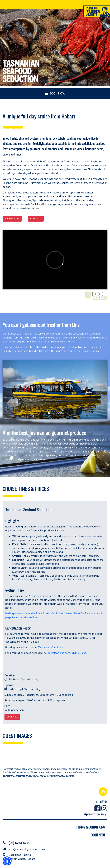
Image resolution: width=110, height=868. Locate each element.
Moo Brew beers (79, 456)
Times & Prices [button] (12, 219)
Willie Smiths (97, 456)
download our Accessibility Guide (67, 653)
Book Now (98, 835)
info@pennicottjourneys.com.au (27, 849)
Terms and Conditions (51, 648)
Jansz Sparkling (48, 456)
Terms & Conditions (90, 827)
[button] (7, 861)
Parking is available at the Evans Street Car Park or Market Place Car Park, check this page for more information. (54, 616)
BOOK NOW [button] (55, 94)
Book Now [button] (36, 219)
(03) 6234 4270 (19, 843)
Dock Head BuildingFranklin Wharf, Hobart (22, 857)
